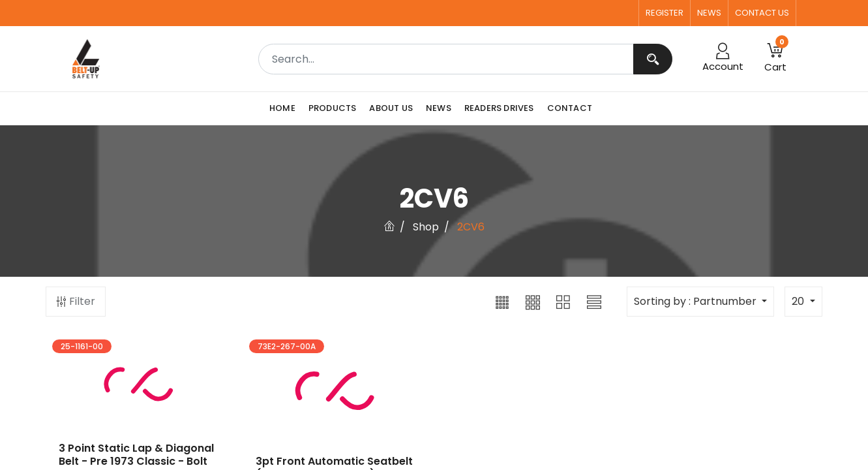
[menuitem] (286, 108)
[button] (502, 302)
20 (799, 301)
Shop (426, 227)
